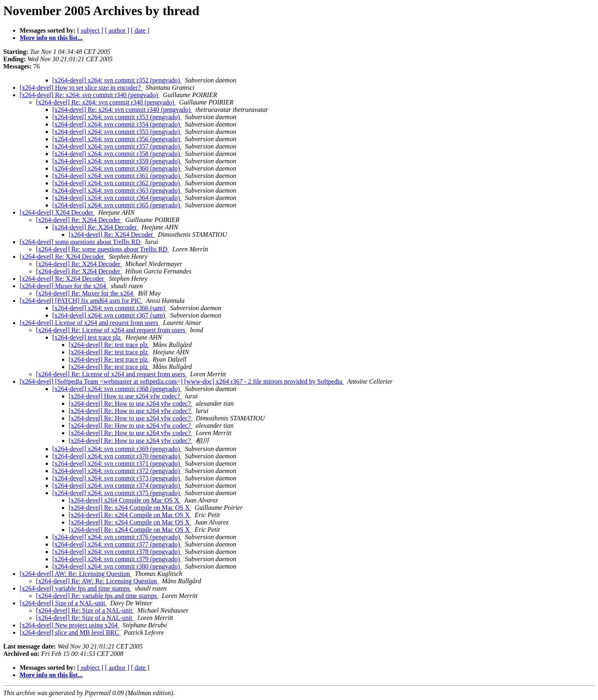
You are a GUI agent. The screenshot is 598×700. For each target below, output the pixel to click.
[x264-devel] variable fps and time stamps (76, 588)
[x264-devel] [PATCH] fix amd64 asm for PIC (81, 301)
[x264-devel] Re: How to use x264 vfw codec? (131, 403)
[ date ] (140, 30)
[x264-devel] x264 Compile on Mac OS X (125, 500)
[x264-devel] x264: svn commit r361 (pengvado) (117, 176)
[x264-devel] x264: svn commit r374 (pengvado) (117, 486)
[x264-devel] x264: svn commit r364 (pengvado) (117, 198)
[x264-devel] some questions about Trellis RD (81, 242)
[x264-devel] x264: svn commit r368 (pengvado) (117, 389)
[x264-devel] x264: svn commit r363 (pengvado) (117, 190)
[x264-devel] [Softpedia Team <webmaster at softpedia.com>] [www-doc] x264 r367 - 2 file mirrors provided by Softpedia (182, 381)
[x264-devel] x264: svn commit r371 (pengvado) (117, 463)
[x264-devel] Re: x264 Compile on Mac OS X (130, 508)
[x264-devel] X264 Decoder (57, 212)
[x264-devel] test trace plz (87, 337)
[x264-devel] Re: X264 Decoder (79, 220)
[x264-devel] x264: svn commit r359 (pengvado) (117, 161)
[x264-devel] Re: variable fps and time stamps (97, 596)
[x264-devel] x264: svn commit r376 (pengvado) (117, 537)
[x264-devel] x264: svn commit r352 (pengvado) (117, 80)
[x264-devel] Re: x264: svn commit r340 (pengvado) (90, 95)
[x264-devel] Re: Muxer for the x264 (85, 293)
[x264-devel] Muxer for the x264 (64, 286)
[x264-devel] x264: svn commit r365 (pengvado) (117, 205)
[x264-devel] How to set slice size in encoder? (81, 88)
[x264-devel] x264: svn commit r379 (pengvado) (117, 559)
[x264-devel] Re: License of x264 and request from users (111, 330)
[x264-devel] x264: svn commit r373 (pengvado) (117, 478)
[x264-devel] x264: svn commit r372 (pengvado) (117, 471)
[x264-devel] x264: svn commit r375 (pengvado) (117, 493)
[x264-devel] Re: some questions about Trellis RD (103, 249)
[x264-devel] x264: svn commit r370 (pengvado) (117, 456)
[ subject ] (90, 30)
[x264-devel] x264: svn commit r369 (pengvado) (117, 449)
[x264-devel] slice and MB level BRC (70, 632)
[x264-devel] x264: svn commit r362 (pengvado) (117, 183)
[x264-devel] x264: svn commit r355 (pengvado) (117, 132)
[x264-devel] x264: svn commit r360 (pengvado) (117, 168)
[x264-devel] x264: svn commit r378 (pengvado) (117, 552)
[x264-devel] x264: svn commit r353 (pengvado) (117, 117)
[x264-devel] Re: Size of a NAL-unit (85, 610)
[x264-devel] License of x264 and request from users (90, 323)
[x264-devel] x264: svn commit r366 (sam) (109, 308)
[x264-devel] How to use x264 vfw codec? (125, 396)
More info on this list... (51, 38)
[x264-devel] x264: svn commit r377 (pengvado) (117, 544)
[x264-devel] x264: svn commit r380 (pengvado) (117, 566)
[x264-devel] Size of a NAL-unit (63, 603)
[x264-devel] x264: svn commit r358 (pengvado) (117, 154)
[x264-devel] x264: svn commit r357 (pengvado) (117, 146)
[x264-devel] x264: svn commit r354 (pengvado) (117, 124)
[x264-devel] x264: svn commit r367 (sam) (109, 315)
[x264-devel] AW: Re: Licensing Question (76, 574)
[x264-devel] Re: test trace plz (109, 345)
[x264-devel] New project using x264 (69, 625)
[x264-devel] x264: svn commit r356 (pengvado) (117, 139)
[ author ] (117, 30)
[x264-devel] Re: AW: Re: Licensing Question (97, 581)
